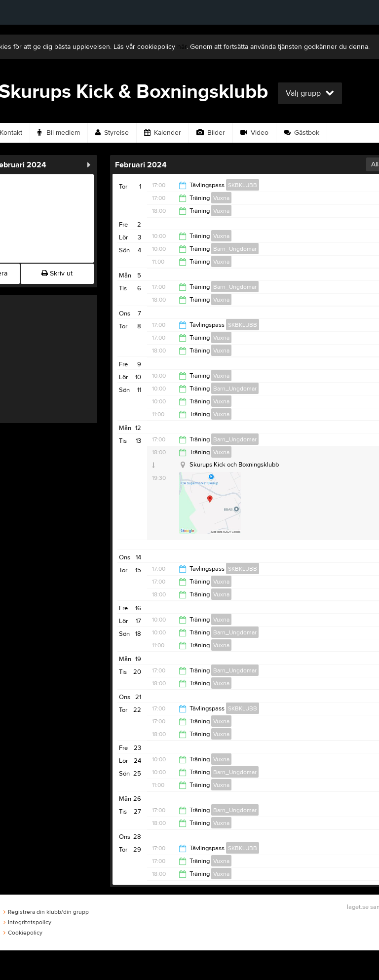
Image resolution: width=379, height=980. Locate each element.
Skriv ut (57, 274)
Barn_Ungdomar (235, 249)
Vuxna (221, 198)
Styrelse (112, 133)
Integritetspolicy (27, 922)
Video (254, 133)
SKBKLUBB (243, 185)
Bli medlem (59, 133)
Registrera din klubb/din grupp (46, 912)
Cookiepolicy (23, 933)
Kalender (163, 133)
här (182, 47)
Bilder (211, 133)
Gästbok (302, 133)
